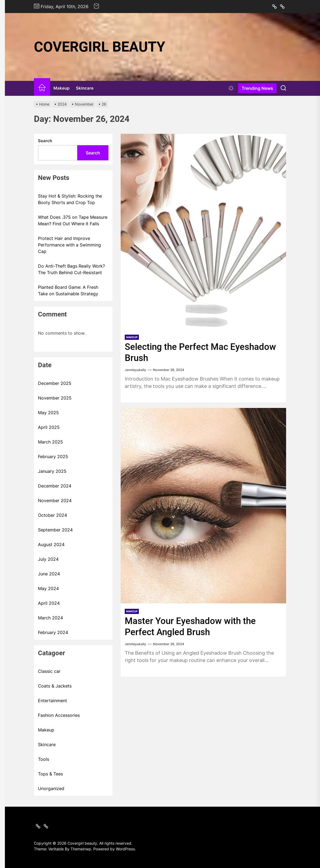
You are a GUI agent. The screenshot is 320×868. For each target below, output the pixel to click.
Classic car (49, 671)
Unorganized (51, 788)
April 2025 (49, 427)
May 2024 (48, 588)
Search (45, 141)
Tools (44, 759)
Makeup (61, 88)
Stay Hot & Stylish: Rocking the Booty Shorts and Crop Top (70, 199)
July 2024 (48, 559)
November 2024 (55, 500)
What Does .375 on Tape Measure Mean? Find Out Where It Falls (73, 220)
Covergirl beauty (100, 47)
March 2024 (50, 618)
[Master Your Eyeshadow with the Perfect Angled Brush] (203, 505)
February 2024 (53, 632)
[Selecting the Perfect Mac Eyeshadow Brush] (203, 232)
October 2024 (52, 515)
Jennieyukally (135, 370)
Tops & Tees (50, 774)
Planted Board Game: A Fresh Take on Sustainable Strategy (68, 290)
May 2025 (48, 413)
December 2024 (55, 486)
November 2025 (55, 398)
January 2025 (52, 471)
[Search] (283, 88)
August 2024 (51, 544)
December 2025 (55, 383)
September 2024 (55, 530)
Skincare (85, 88)
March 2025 (50, 442)
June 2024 (49, 574)
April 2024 (49, 603)
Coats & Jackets (55, 686)
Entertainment (52, 701)
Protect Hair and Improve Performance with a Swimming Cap (69, 245)
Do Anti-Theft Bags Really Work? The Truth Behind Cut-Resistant (71, 269)
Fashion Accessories (59, 715)
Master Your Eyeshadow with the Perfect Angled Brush (192, 626)
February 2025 (53, 457)
